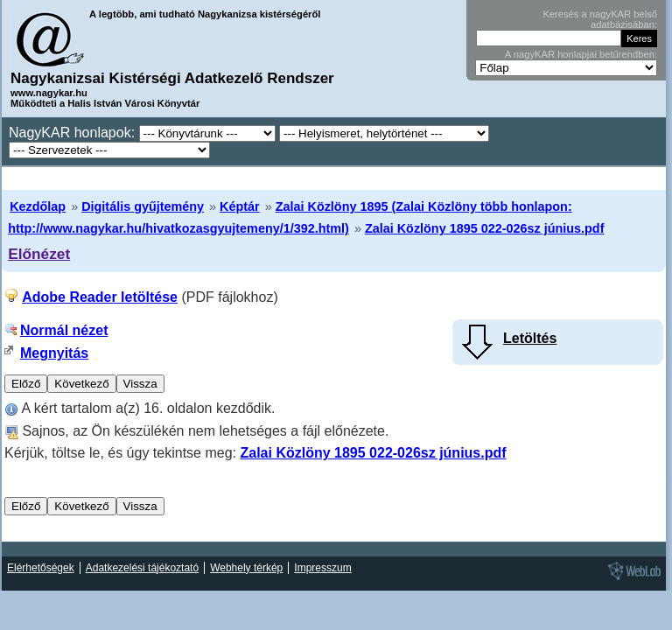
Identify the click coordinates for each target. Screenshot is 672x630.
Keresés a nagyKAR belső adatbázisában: (600, 19)
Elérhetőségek (41, 568)
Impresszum (322, 568)
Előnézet (39, 254)
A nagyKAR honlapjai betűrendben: (581, 54)
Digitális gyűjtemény (143, 206)
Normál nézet (64, 330)
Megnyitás (54, 353)
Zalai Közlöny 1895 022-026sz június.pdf (485, 228)
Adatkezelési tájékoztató (142, 568)
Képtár (240, 206)
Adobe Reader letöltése (100, 297)
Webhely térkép (246, 568)
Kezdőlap (38, 206)
